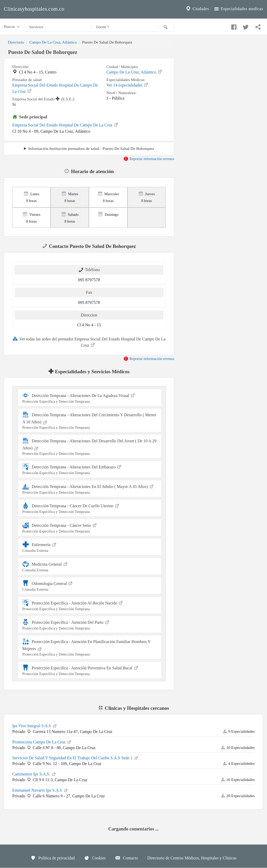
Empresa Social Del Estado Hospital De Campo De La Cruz (55, 88)
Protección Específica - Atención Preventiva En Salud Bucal (90, 670)
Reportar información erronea (149, 159)
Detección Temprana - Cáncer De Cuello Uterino (90, 508)
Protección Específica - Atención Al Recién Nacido (90, 605)
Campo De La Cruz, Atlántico (53, 42)
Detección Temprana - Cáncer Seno (90, 527)
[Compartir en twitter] (245, 26)
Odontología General (90, 586)
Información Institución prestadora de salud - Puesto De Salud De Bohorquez (91, 148)
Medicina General (90, 566)
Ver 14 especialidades (128, 85)
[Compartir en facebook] (233, 26)
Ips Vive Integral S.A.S (35, 725)
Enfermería (90, 547)
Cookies (95, 858)
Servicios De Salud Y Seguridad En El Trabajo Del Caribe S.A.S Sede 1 (75, 757)
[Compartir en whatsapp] (257, 26)
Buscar (13, 27)
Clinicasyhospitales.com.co (34, 9)
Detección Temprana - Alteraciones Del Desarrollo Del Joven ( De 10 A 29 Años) (90, 447)
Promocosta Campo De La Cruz (42, 742)
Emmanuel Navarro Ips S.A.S (40, 790)
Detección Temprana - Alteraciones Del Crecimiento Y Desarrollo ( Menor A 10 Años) (90, 421)
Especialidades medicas (238, 9)
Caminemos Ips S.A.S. (34, 774)
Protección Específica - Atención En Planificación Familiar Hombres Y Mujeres (90, 647)
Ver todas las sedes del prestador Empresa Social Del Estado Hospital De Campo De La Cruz (89, 342)
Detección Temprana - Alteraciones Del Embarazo (90, 469)
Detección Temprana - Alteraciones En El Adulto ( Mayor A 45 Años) (90, 489)
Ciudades (197, 9)
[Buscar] (166, 27)
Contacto (126, 858)
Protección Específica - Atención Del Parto (90, 624)
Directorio (16, 42)
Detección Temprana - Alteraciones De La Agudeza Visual (90, 398)
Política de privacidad (53, 858)
